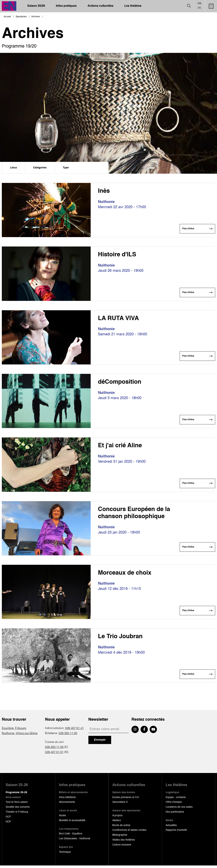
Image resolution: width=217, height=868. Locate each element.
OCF (8, 819)
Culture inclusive (122, 847)
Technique (65, 855)
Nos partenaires (175, 814)
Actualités (171, 828)
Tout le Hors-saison (17, 805)
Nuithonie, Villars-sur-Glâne (20, 736)
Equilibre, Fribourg (14, 731)
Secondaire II (120, 805)
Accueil (7, 17)
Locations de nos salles (179, 810)
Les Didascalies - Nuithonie (75, 841)
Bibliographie (120, 837)
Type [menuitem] (66, 168)
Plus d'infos (188, 229)
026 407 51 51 (54, 755)
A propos (117, 818)
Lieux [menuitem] (13, 168)
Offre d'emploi (174, 805)
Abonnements (67, 805)
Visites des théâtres (124, 842)
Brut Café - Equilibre (71, 836)
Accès (62, 818)
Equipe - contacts (176, 800)
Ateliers (117, 823)
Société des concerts (18, 810)
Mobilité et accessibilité (72, 823)
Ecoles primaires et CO (126, 800)
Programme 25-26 (16, 795)
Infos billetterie (67, 800)
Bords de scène (121, 828)
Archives (36, 17)
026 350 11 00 (68, 736)
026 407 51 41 (74, 731)
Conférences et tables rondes (129, 833)
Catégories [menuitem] (40, 168)
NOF (8, 824)
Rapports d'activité (176, 833)
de (199, 8)
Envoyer (100, 742)
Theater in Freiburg (17, 814)
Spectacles (21, 17)
